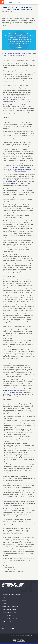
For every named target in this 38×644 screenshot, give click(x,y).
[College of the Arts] (13, 2)
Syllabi (4, 604)
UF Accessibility (7, 622)
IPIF (3, 597)
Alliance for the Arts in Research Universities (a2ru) (19, 169)
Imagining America (20, 171)
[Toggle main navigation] (36, 2)
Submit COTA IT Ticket (9, 616)
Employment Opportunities (10, 607)
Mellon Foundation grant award (14, 392)
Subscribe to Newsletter (9, 613)
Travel (4, 601)
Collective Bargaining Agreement (12, 594)
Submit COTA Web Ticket (9, 619)
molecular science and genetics (19, 183)
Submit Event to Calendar (10, 610)
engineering (9, 182)
